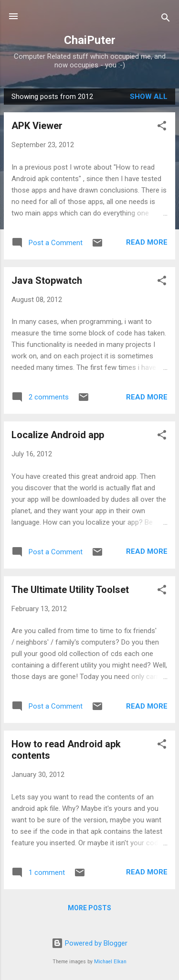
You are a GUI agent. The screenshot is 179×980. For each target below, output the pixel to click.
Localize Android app (58, 435)
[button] (162, 127)
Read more (147, 242)
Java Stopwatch (47, 280)
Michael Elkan (110, 962)
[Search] (166, 19)
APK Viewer (37, 126)
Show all (149, 97)
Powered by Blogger (89, 943)
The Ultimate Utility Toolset (70, 590)
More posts (89, 908)
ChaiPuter (90, 40)
